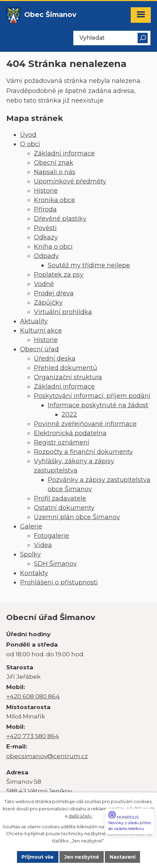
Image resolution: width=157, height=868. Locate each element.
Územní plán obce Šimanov (77, 517)
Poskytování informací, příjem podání (92, 396)
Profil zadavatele (60, 498)
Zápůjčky (48, 303)
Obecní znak (54, 163)
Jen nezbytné (82, 857)
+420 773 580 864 (33, 736)
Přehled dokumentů (66, 368)
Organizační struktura (68, 377)
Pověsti (45, 228)
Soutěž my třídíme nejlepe (89, 265)
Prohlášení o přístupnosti (59, 582)
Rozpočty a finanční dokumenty (83, 452)
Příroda (45, 209)
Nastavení (123, 857)
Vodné (44, 284)
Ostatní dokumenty (64, 508)
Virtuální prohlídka (63, 312)
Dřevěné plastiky (60, 219)
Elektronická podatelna (70, 433)
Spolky (30, 554)
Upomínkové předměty (70, 181)
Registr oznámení (62, 442)
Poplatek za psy (59, 275)
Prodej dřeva (54, 293)
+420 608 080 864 (33, 696)
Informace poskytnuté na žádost (98, 405)
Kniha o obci (53, 247)
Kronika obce (54, 200)
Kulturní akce (41, 331)
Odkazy (46, 237)
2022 (69, 414)
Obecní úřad (39, 349)
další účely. (80, 816)
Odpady (46, 256)
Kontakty (34, 573)
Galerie (31, 526)
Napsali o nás (55, 172)
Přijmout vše (38, 857)
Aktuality (34, 321)
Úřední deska (55, 359)
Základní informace (64, 153)
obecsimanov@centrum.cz (47, 756)
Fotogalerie (52, 536)
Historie (46, 191)
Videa (43, 545)
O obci (30, 144)
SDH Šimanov (55, 564)
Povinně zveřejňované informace (85, 424)
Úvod (28, 135)
